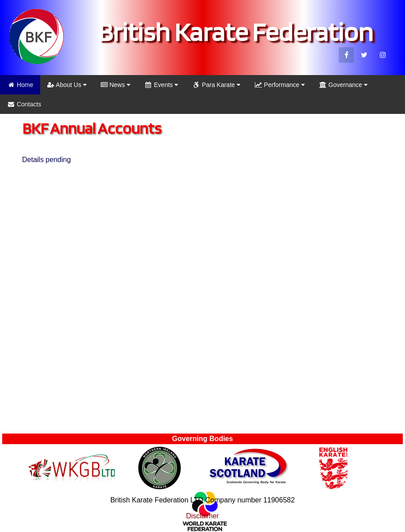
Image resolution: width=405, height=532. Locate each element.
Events (161, 85)
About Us (67, 85)
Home (20, 85)
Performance (280, 85)
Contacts (24, 104)
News (115, 85)
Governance (343, 85)
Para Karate (216, 85)
